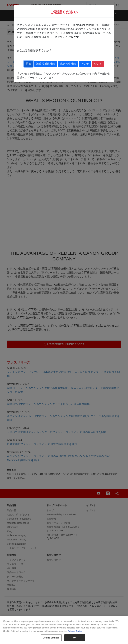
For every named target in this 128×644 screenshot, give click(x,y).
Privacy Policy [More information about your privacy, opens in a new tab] (75, 631)
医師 (28, 64)
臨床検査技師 (68, 64)
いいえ (98, 64)
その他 (85, 64)
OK (75, 638)
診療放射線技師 (46, 64)
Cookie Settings (51, 638)
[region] (64, 630)
